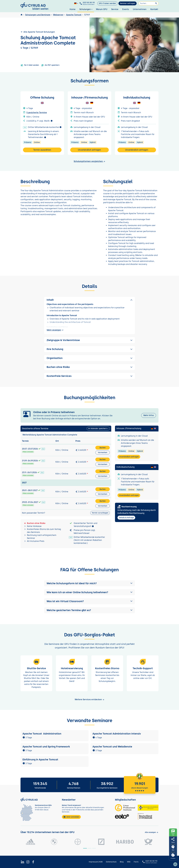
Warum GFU (102, 9)
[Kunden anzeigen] (152, 832)
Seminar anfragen (128, 3)
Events (126, 9)
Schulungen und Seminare (38, 15)
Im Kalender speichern (97, 429)
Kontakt (154, 9)
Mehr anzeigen (55, 330)
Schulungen (86, 9)
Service (115, 9)
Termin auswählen (42, 150)
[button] (89, 583)
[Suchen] (149, 3)
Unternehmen (140, 9)
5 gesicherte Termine (37, 113)
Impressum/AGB (96, 862)
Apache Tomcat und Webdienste (112, 747)
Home (73, 9)
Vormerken (103, 453)
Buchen (103, 448)
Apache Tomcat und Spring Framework (46, 747)
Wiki (129, 862)
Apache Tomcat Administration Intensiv (117, 734)
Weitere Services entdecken (90, 699)
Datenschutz (111, 862)
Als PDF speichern (50, 65)
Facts (136, 862)
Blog (122, 862)
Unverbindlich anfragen (89, 150)
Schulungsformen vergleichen (89, 161)
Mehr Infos (149, 415)
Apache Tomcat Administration (42, 734)
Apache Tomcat (74, 15)
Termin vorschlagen (100, 513)
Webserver (58, 15)
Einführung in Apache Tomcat (40, 760)
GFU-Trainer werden (107, 3)
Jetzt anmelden (71, 817)
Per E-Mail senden (30, 65)
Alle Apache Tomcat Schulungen (38, 32)
